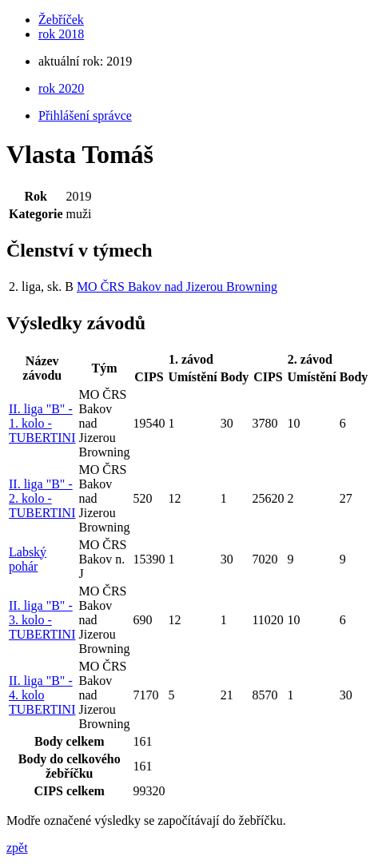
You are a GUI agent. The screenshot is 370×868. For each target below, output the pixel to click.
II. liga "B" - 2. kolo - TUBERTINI (42, 498)
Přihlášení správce (85, 115)
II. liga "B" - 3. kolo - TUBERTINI (42, 620)
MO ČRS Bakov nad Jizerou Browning (177, 287)
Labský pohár (28, 559)
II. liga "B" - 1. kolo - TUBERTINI (42, 423)
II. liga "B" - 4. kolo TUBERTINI (42, 695)
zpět (17, 848)
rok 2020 (61, 88)
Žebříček (61, 20)
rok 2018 (61, 34)
